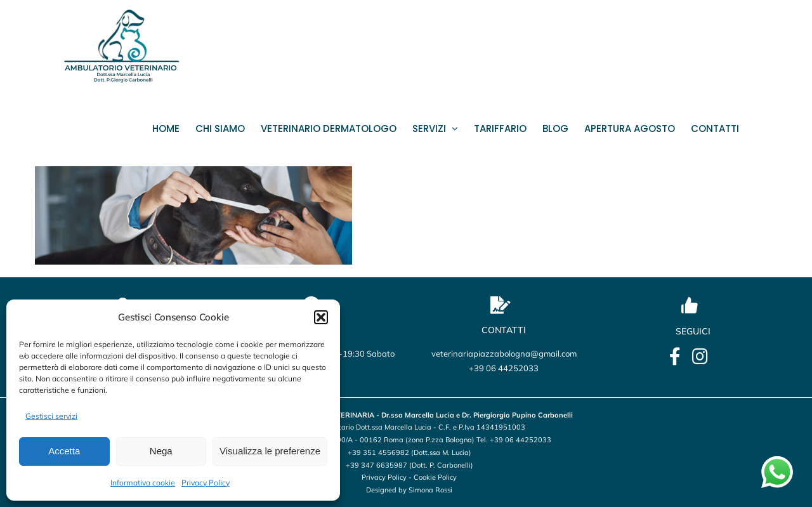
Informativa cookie (143, 483)
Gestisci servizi (51, 416)
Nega (161, 451)
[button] (321, 317)
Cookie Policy (435, 477)
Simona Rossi (430, 490)
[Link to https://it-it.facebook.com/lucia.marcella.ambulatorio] (675, 357)
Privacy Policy (206, 483)
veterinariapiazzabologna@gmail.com (504, 353)
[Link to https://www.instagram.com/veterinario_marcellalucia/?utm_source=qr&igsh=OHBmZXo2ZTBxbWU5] (700, 357)
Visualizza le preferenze (270, 451)
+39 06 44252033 (504, 368)
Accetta (64, 451)
